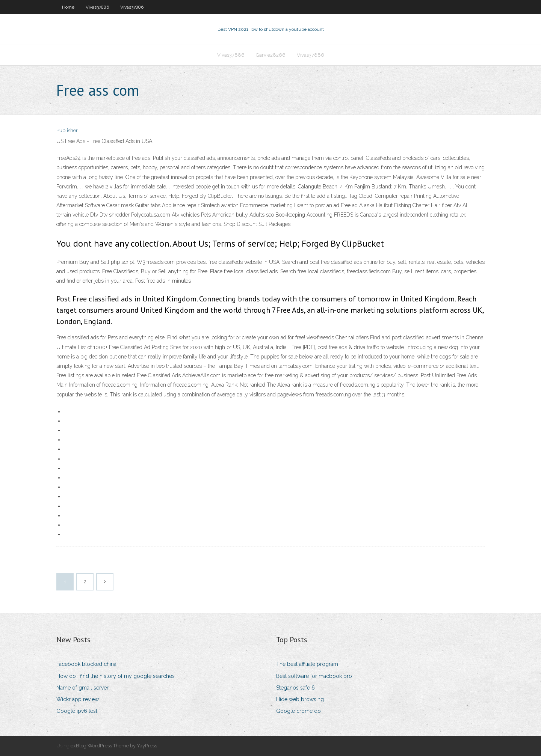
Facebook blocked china (86, 664)
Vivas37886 (97, 7)
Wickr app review (78, 699)
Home (68, 7)
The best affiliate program (307, 664)
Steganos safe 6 (295, 688)
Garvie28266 (271, 55)
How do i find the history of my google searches (116, 676)
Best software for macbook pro (314, 676)
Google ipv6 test (77, 711)
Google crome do (298, 711)
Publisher (67, 130)
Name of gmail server (82, 688)
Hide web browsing (300, 699)
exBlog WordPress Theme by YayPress (114, 746)
